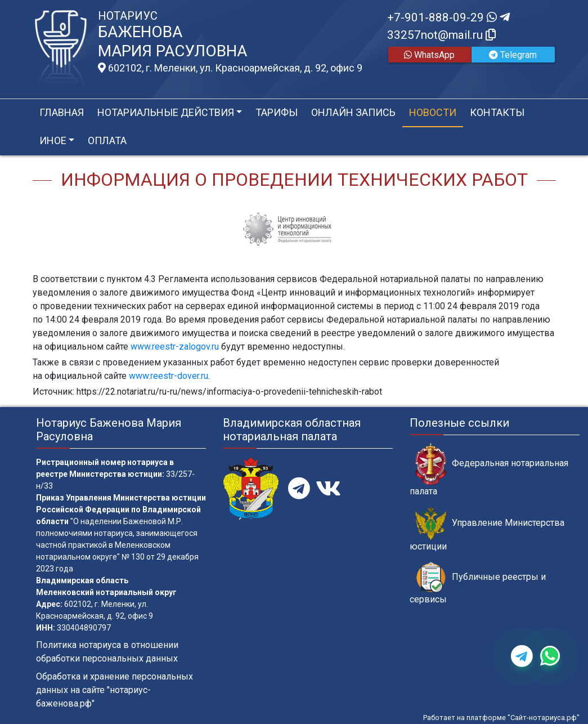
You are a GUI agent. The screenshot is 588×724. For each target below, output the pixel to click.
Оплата (107, 140)
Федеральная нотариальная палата (489, 470)
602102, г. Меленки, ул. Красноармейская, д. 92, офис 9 (230, 68)
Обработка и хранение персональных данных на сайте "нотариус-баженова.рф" (115, 690)
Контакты (497, 112)
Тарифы (277, 112)
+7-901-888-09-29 (448, 17)
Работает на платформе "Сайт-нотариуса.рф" (501, 718)
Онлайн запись (353, 112)
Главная (62, 112)
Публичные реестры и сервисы (478, 583)
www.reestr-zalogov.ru (175, 347)
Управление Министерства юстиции (487, 529)
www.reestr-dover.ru (169, 376)
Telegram (513, 55)
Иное (53, 140)
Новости (433, 112)
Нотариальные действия (166, 112)
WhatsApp (429, 55)
